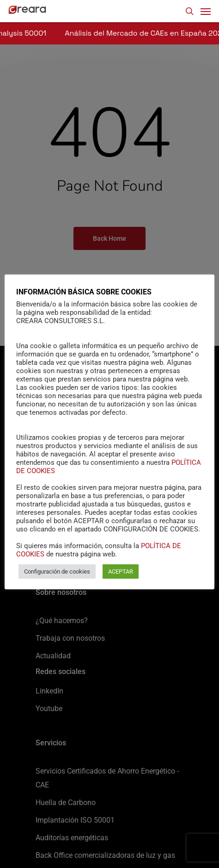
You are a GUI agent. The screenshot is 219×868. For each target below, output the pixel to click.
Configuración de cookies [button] (57, 571)
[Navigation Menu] (206, 11)
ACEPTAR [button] (121, 571)
